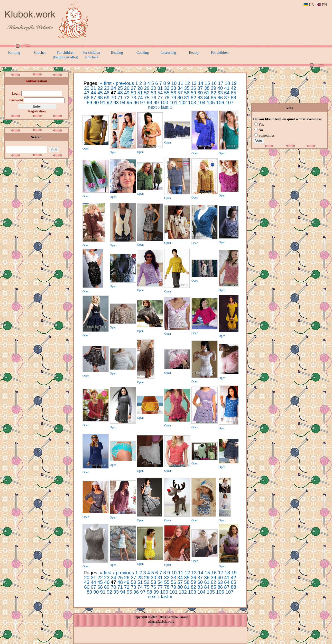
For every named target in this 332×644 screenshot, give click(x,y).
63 (220, 93)
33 (174, 88)
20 (87, 88)
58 (187, 93)
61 (207, 93)
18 (227, 83)
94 (123, 102)
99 (156, 102)
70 (113, 98)
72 (127, 98)
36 (193, 88)
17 (221, 83)
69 (107, 98)
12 (187, 83)
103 (192, 102)
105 (211, 102)
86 (220, 98)
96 (136, 102)
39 (213, 88)
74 (140, 98)
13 (194, 83)
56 (174, 93)
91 (103, 102)
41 (227, 88)
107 (229, 102)
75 (147, 98)
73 (133, 98)
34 (180, 88)
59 (193, 93)
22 (100, 88)
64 (227, 93)
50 (133, 93)
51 (140, 93)
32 (167, 88)
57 (180, 93)
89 (90, 102)
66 (87, 98)
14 (201, 83)
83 (200, 98)
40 (220, 88)
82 (193, 98)
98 (149, 102)
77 (160, 98)
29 (147, 88)
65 (233, 93)
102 (183, 102)
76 (154, 98)
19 (234, 83)
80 (180, 98)
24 (113, 88)
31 (160, 88)
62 (213, 93)
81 (187, 98)
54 (160, 93)
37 (200, 88)
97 (143, 102)
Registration (37, 111)
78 (167, 98)
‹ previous (123, 83)
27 (133, 88)
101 (173, 102)
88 (233, 98)
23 (107, 88)
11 (181, 83)
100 (164, 102)
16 (214, 83)
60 (200, 93)
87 (227, 98)
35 (187, 88)
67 (93, 98)
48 (120, 93)
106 (220, 102)
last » (167, 107)
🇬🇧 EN (322, 5)
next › (154, 107)
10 (174, 83)
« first (106, 83)
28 (140, 88)
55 (167, 93)
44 (93, 93)
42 (233, 88)
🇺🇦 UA (309, 5)
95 (129, 102)
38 (207, 88)
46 (107, 93)
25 (120, 88)
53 (154, 93)
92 (110, 102)
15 (207, 83)
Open (86, 149)
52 (147, 93)
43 (87, 93)
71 (120, 98)
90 (96, 102)
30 (154, 88)
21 (93, 88)
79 (174, 98)
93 (116, 102)
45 (100, 93)
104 (201, 102)
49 (127, 93)
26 (127, 88)
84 (207, 98)
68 (100, 98)
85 (213, 98)
